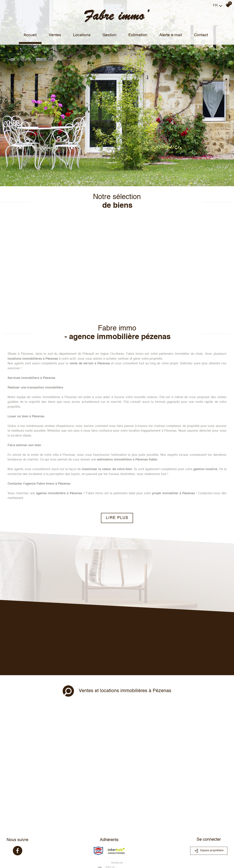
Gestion (110, 35)
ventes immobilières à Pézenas (54, 355)
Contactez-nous (209, 452)
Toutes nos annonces (65, 837)
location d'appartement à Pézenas (153, 389)
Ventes (56, 35)
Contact (200, 35)
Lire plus (117, 476)
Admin (50, 837)
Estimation (138, 35)
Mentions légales (30, 837)
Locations (83, 35)
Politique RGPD (85, 837)
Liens (42, 837)
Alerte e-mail (170, 35)
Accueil (32, 35)
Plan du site (14, 837)
